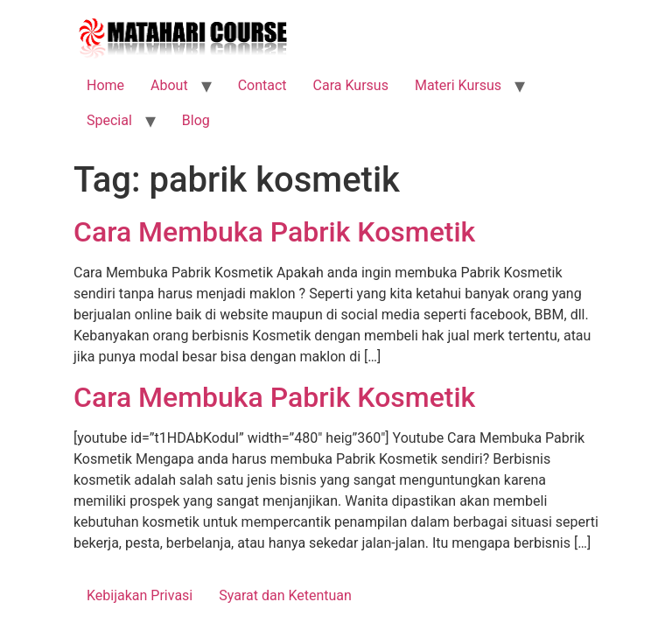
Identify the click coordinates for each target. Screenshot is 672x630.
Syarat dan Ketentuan (285, 595)
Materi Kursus (458, 85)
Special (109, 120)
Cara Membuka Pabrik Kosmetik (274, 232)
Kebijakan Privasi (140, 595)
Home (105, 85)
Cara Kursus (351, 85)
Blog (196, 120)
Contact (262, 85)
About (169, 85)
